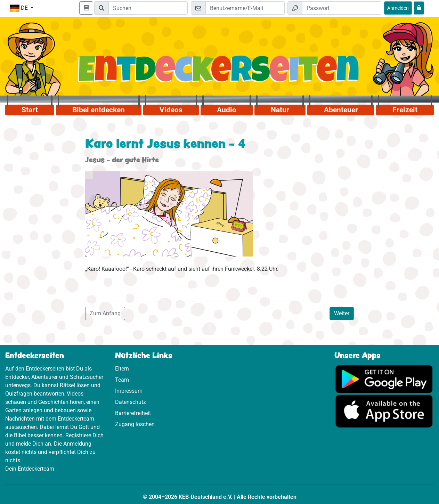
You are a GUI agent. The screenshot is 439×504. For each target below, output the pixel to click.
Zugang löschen (135, 424)
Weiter (342, 313)
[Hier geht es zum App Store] (384, 411)
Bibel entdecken (99, 110)
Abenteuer (341, 110)
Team (122, 380)
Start (30, 110)
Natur (280, 110)
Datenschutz (131, 402)
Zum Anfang (105, 313)
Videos (171, 110)
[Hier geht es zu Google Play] (384, 379)
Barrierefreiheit (133, 413)
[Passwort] (342, 8)
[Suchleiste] (148, 8)
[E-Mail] (245, 8)
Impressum (129, 391)
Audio (227, 110)
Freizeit (405, 110)
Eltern (122, 369)
